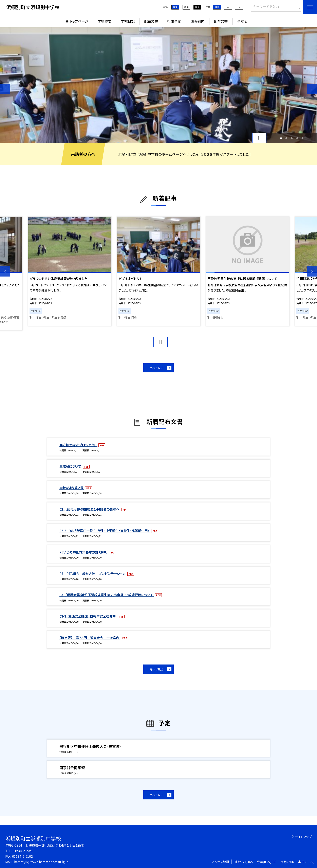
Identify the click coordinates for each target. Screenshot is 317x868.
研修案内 (198, 21)
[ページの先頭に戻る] (312, 863)
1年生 (38, 317)
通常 (175, 7)
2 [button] (286, 138)
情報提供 (218, 317)
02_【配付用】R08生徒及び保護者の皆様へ (90, 509)
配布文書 (151, 21)
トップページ (79, 21)
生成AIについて (71, 466)
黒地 (197, 7)
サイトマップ (303, 837)
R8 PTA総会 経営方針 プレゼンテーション (93, 573)
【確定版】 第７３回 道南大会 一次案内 (90, 638)
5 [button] (303, 138)
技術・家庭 (13, 317)
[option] (158, 85)
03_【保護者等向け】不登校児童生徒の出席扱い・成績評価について (107, 595)
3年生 (54, 317)
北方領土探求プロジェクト (78, 445)
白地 (186, 7)
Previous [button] (5, 89)
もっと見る (157, 368)
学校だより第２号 (72, 488)
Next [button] (312, 89)
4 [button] (297, 138)
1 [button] (281, 138)
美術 (4, 317)
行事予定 (174, 21)
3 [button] (292, 138)
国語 (134, 317)
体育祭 (62, 317)
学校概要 (105, 21)
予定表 (242, 21)
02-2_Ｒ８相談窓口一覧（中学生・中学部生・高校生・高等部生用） (105, 531)
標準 (217, 7)
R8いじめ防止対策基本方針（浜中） (84, 552)
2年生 (46, 317)
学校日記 (128, 21)
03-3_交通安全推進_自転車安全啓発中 (88, 616)
